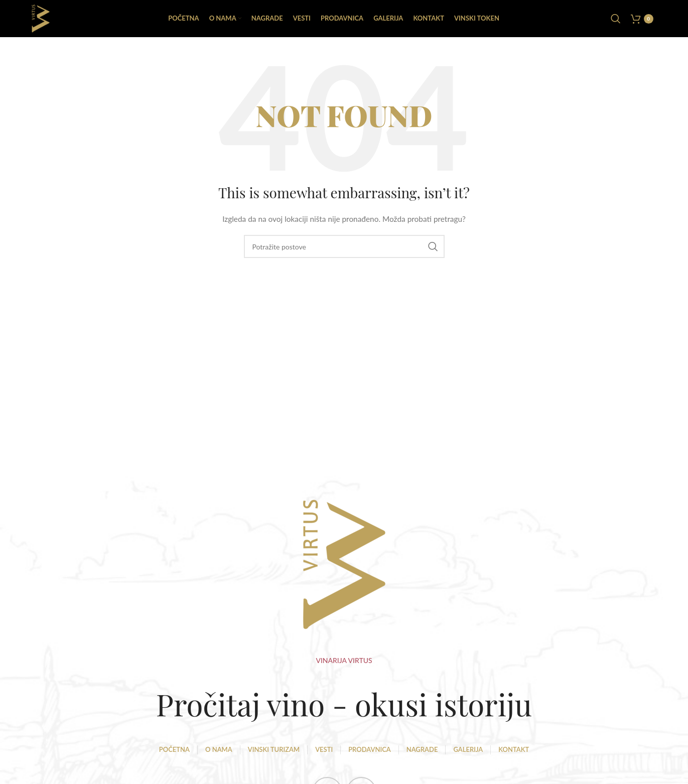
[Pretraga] (616, 20)
